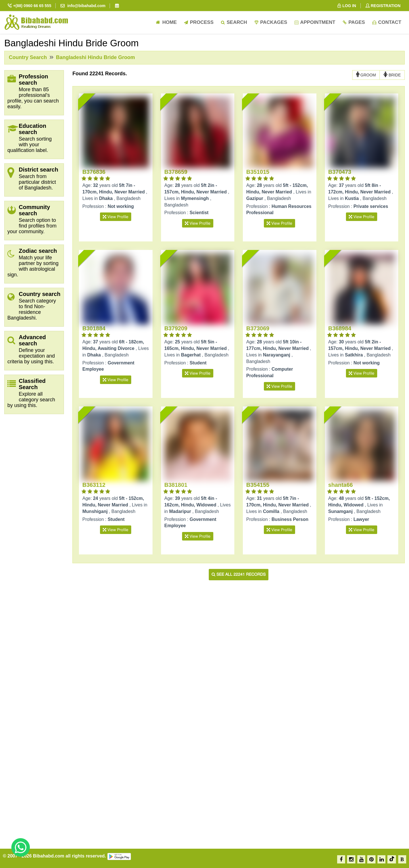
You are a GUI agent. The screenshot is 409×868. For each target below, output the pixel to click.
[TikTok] (392, 859)
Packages (271, 22)
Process (198, 22)
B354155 (258, 485)
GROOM (366, 75)
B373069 (258, 328)
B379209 (176, 328)
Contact (387, 22)
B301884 (94, 328)
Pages (353, 22)
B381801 (176, 485)
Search (234, 22)
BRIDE (392, 75)
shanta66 (341, 485)
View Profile (116, 217)
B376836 (94, 172)
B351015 (258, 172)
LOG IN (346, 6)
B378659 (176, 172)
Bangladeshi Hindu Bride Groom (95, 57)
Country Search (28, 57)
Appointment (315, 22)
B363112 (94, 485)
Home (166, 22)
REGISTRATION (383, 6)
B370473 (340, 172)
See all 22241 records (239, 574)
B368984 (340, 328)
